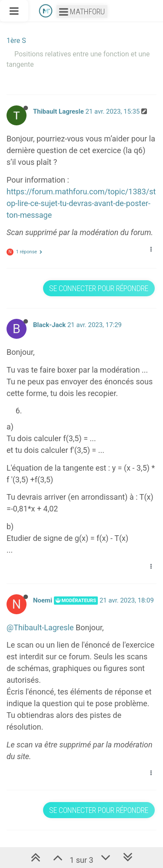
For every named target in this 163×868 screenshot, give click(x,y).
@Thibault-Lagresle (40, 627)
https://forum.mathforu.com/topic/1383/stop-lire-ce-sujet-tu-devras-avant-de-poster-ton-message (81, 203)
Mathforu (82, 11)
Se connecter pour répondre (99, 288)
